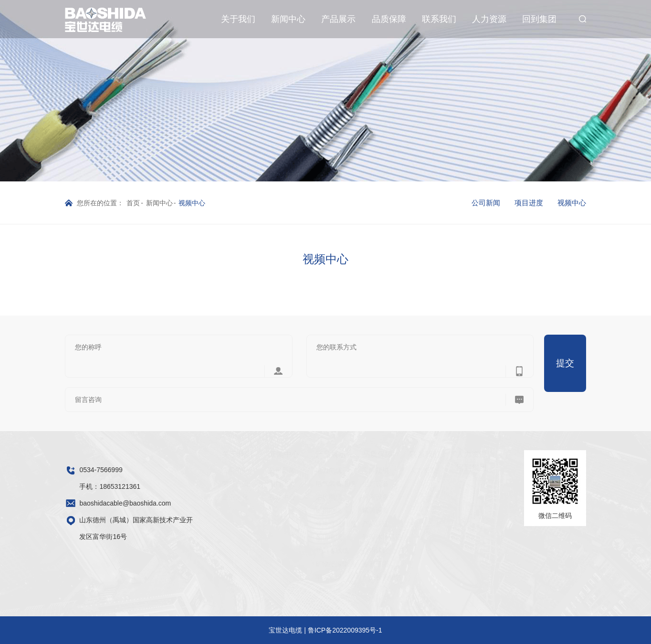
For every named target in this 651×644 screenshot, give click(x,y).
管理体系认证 (359, 537)
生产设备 (352, 484)
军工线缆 (305, 577)
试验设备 (352, 510)
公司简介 (212, 470)
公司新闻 (486, 203)
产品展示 (338, 19)
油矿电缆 (305, 497)
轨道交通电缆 (312, 524)
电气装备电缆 (312, 484)
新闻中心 (288, 19)
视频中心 (572, 203)
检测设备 (352, 497)
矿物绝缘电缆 (312, 564)
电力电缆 (305, 470)
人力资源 (489, 19)
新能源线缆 (309, 550)
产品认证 (352, 524)
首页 (133, 203)
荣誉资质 (212, 484)
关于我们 (238, 19)
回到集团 (539, 19)
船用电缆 (305, 537)
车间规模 (352, 470)
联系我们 (439, 19)
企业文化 (212, 497)
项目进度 (529, 203)
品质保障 (389, 19)
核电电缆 (305, 591)
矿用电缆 (305, 510)
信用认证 (352, 550)
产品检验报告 (359, 577)
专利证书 (352, 564)
